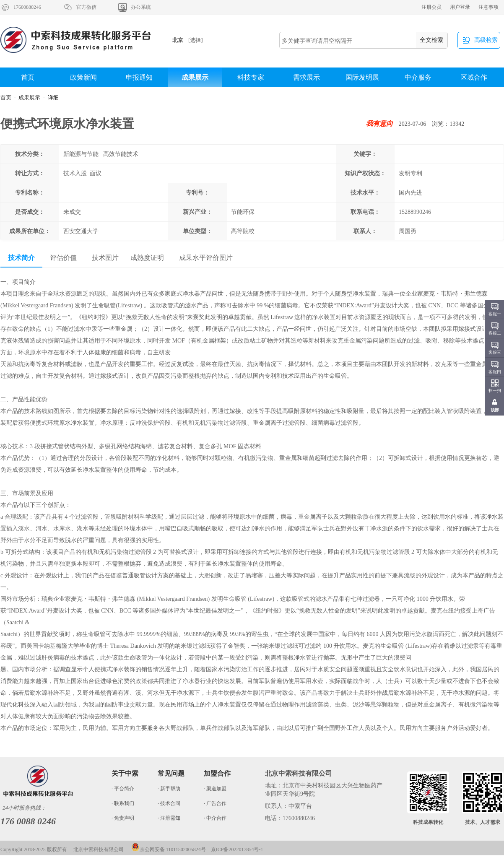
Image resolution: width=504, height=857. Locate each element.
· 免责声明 (123, 818)
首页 (28, 77)
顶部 (495, 410)
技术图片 (105, 258)
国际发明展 (362, 77)
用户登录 (460, 7)
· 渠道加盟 (215, 789)
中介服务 (418, 77)
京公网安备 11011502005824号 (169, 849)
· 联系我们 (123, 803)
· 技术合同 (169, 803)
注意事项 (488, 7)
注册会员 (431, 7)
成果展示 (195, 77)
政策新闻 (83, 77)
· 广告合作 (215, 803)
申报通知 (139, 77)
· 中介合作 (215, 818)
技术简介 (21, 258)
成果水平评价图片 (206, 258)
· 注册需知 (169, 818)
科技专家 (251, 77)
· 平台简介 (123, 789)
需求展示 (307, 77)
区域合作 (474, 77)
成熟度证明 (147, 258)
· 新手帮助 (169, 789)
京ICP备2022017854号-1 (237, 849)
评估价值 (63, 258)
